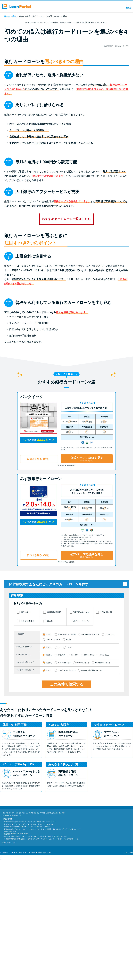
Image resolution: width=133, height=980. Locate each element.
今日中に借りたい (64, 794)
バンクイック (32, 528)
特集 (14, 16)
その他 (68, 771)
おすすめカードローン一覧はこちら (66, 300)
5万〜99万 (75, 786)
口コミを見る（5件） (39, 687)
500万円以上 (104, 786)
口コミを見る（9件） (39, 590)
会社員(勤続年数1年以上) (67, 766)
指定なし (49, 766)
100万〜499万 (89, 786)
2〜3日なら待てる (83, 794)
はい (59, 779)
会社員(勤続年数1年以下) (91, 766)
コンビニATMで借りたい (67, 802)
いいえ (69, 779)
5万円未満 (62, 786)
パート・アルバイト (53, 771)
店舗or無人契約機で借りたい (91, 802)
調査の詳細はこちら (9, 974)
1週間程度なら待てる (103, 794)
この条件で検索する (67, 815)
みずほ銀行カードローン (41, 610)
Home (7, 16)
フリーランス (110, 766)
